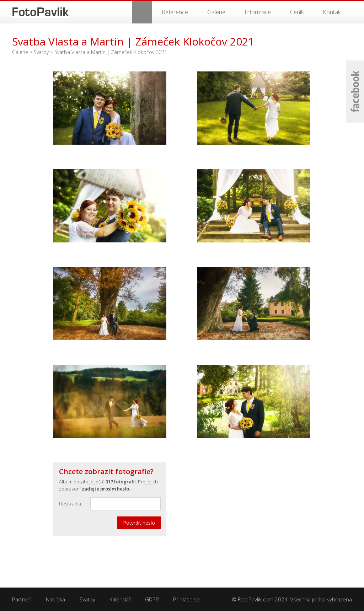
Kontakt (333, 12)
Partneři (22, 599)
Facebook (355, 92)
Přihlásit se (186, 599)
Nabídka (55, 599)
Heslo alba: (71, 504)
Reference (175, 12)
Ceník (297, 12)
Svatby (41, 52)
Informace (258, 12)
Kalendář (120, 599)
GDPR (152, 599)
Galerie (216, 12)
